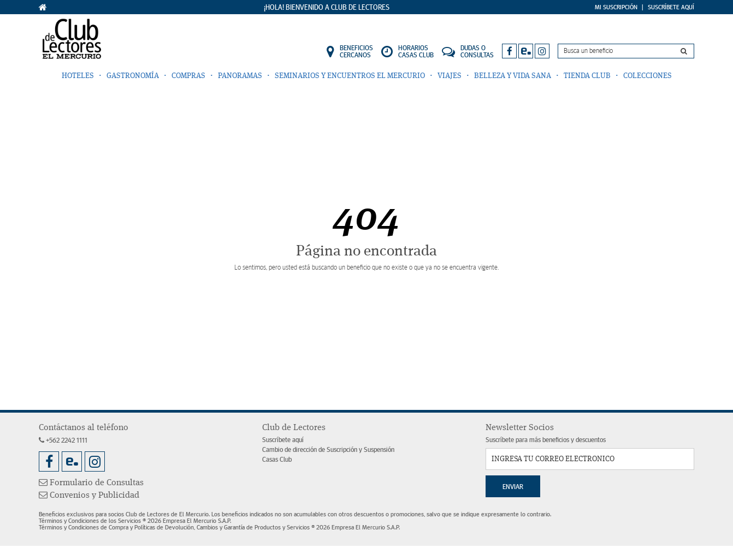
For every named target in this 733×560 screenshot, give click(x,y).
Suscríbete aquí (283, 440)
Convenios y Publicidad (89, 496)
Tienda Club (587, 76)
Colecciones (648, 76)
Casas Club (277, 460)
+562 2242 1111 (63, 441)
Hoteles (78, 76)
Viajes (450, 76)
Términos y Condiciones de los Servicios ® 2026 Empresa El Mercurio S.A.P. (135, 521)
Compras (188, 76)
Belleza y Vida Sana (513, 76)
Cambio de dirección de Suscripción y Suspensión (328, 450)
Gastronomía (133, 76)
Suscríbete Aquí (671, 7)
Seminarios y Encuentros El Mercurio (350, 76)
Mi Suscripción (616, 7)
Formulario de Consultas (91, 483)
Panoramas (240, 76)
